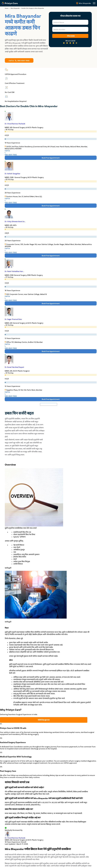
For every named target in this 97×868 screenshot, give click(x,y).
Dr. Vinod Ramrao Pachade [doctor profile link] (15, 838)
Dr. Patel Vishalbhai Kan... (14, 271)
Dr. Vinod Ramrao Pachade (15, 124)
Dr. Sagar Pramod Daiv (13, 319)
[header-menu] (94, 3)
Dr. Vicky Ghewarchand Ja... (15, 221)
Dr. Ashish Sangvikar (13, 174)
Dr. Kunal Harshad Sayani (14, 367)
